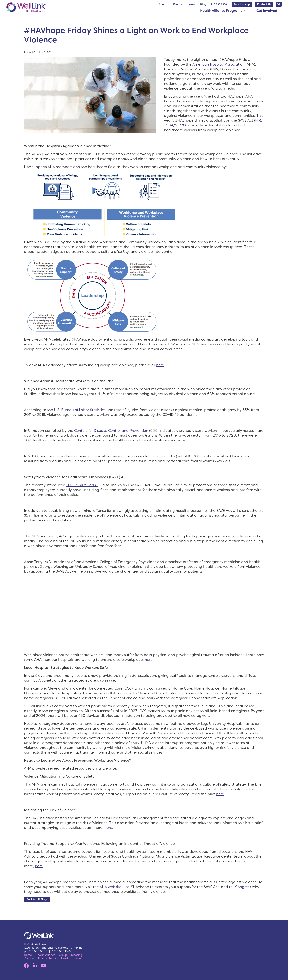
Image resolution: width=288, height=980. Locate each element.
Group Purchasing (71, 955)
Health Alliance (45, 955)
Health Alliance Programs (221, 11)
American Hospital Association (218, 64)
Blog (203, 4)
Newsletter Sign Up (73, 958)
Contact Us (264, 4)
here (160, 365)
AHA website (110, 887)
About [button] (163, 4)
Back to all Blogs (37, 899)
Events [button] (177, 4)
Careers (29, 958)
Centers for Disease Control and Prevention (111, 431)
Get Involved (267, 11)
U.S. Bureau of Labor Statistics (80, 410)
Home (28, 955)
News (192, 4)
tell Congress (240, 887)
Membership (242, 4)
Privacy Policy (47, 958)
